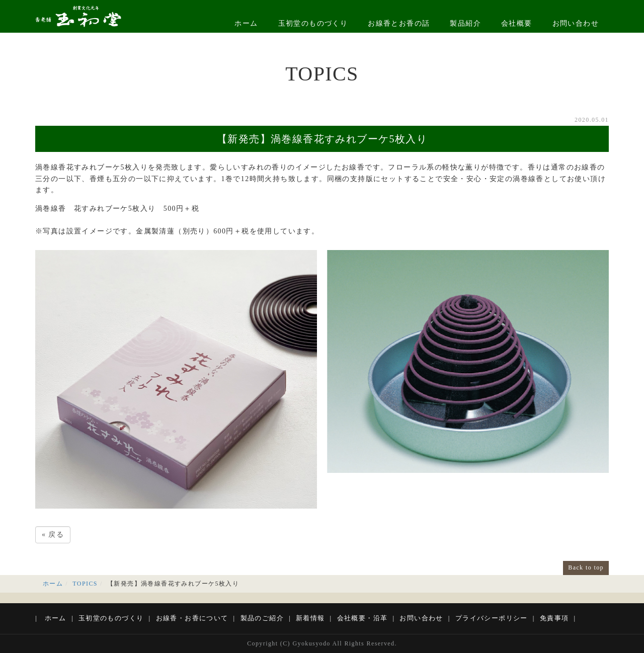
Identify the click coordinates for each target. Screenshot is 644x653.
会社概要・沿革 (363, 618)
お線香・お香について (192, 618)
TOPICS (85, 584)
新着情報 (310, 618)
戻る (53, 535)
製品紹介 (465, 23)
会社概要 (517, 23)
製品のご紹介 (262, 618)
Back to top (586, 567)
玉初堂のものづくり (313, 23)
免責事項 (554, 618)
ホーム (246, 23)
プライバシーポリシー (492, 618)
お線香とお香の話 (399, 23)
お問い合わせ (576, 23)
